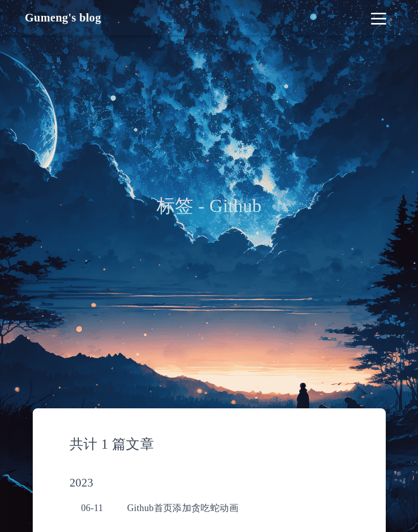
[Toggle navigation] (379, 18)
